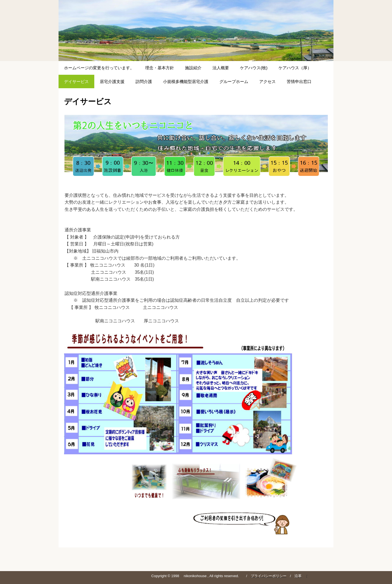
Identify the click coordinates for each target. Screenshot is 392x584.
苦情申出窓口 (299, 81)
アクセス (267, 81)
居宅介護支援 (112, 81)
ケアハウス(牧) (254, 68)
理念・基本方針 (160, 68)
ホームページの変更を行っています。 (99, 68)
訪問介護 (144, 81)
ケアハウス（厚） (295, 68)
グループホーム (234, 81)
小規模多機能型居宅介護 (186, 81)
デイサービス (76, 81)
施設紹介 (193, 68)
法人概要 (221, 68)
